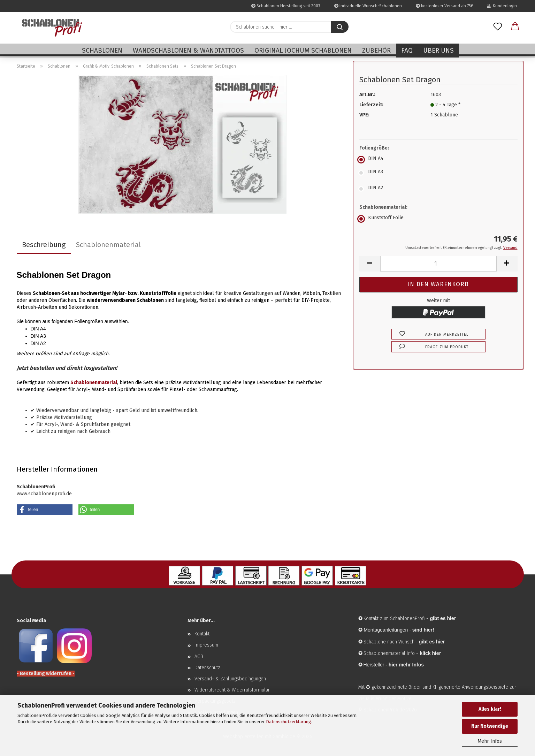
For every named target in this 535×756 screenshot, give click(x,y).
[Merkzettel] (498, 27)
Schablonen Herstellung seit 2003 (286, 6)
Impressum (206, 645)
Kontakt (202, 634)
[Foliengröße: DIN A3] (438, 173)
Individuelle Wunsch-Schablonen (368, 6)
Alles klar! (490, 709)
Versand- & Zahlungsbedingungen (230, 679)
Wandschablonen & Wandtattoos (188, 50)
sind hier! (423, 630)
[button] (515, 27)
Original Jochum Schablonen (303, 50)
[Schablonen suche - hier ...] (340, 27)
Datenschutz (207, 668)
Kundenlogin (502, 6)
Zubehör (376, 50)
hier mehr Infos (406, 665)
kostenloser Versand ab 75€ (444, 6)
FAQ (407, 50)
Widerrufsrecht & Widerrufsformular (232, 690)
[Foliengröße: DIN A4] (438, 160)
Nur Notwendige (490, 726)
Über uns (438, 50)
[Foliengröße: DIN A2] (438, 189)
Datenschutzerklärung (289, 722)
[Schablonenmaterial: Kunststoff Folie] (438, 219)
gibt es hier (432, 642)
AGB (199, 656)
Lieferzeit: (371, 105)
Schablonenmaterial (108, 245)
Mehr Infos (490, 741)
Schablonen (102, 50)
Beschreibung (44, 245)
